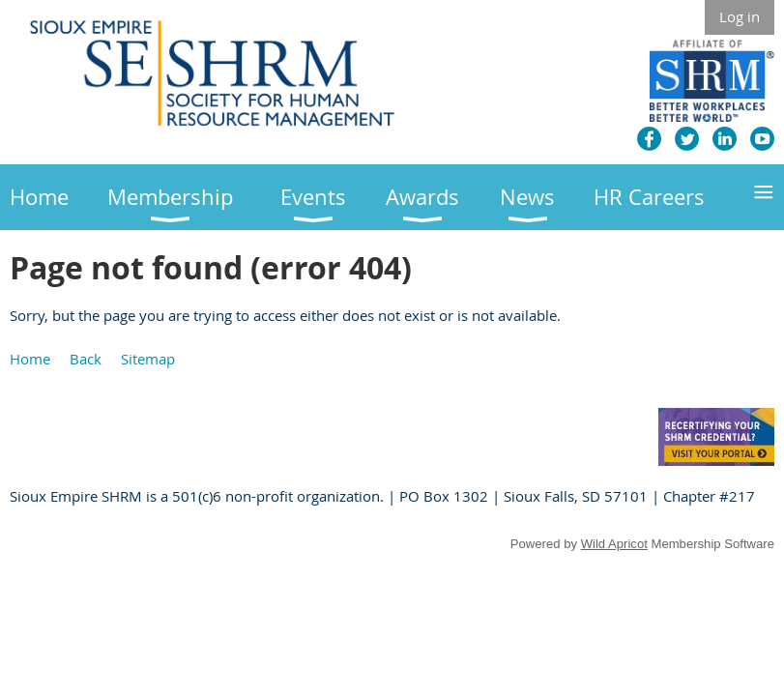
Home (30, 359)
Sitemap (148, 359)
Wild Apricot (614, 544)
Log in (740, 16)
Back (86, 359)
